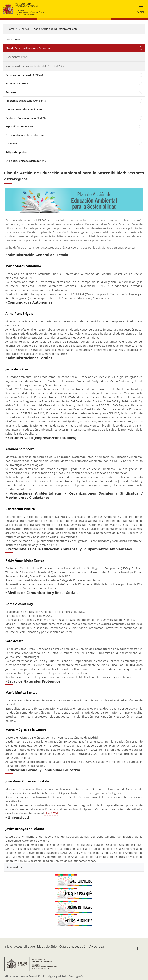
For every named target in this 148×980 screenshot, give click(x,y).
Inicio (8, 947)
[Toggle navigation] (140, 9)
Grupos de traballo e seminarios (24, 109)
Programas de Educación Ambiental (26, 101)
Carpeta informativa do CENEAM (24, 75)
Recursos (11, 92)
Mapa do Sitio (47, 947)
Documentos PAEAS (17, 57)
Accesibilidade (25, 947)
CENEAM (24, 29)
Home (11, 29)
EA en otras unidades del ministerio (26, 161)
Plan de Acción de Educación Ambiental (56, 29)
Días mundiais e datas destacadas (25, 135)
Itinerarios (11, 144)
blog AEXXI (51, 813)
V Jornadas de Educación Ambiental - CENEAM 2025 (35, 66)
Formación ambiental (18, 83)
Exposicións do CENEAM (19, 126)
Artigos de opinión (16, 152)
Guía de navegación (73, 947)
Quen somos (13, 39)
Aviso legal (97, 947)
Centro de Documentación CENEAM (26, 118)
